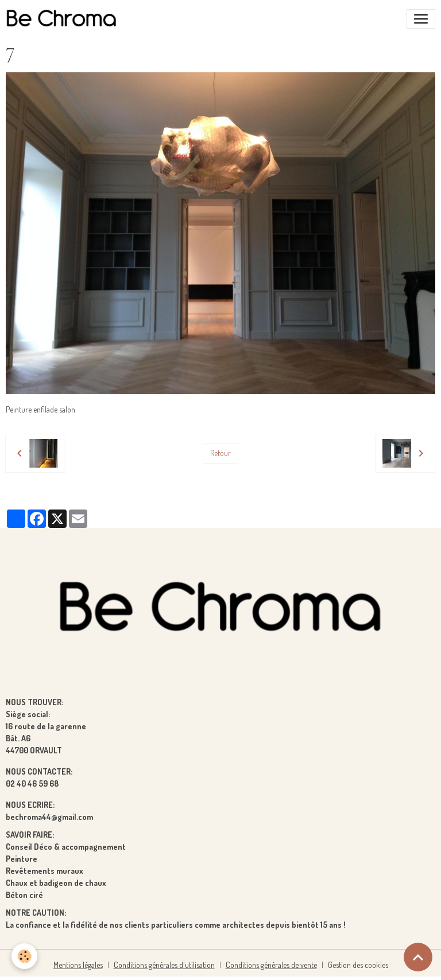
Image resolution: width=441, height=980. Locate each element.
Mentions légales (78, 965)
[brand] (64, 19)
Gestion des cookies (358, 965)
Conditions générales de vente (271, 965)
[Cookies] (24, 956)
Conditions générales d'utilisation (164, 965)
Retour (220, 453)
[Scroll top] (418, 957)
